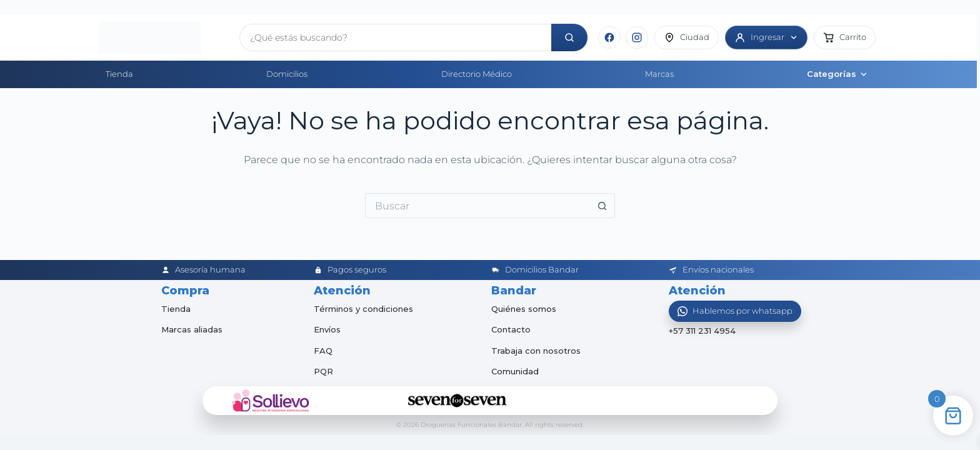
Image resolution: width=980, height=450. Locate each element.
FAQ (323, 351)
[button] (845, 37)
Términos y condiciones (363, 309)
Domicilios (287, 74)
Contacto (511, 329)
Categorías (837, 74)
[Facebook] (609, 37)
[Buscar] (569, 37)
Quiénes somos (524, 309)
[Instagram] (637, 37)
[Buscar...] (477, 206)
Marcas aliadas (192, 329)
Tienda (119, 74)
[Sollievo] (271, 401)
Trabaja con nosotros (536, 351)
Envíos (327, 329)
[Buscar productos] (396, 37)
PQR (323, 371)
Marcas (659, 74)
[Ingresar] (766, 37)
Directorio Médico (477, 74)
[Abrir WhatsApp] (735, 311)
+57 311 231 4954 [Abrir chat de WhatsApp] (702, 331)
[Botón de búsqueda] (602, 206)
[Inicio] (164, 37)
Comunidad (515, 371)
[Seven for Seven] (457, 401)
